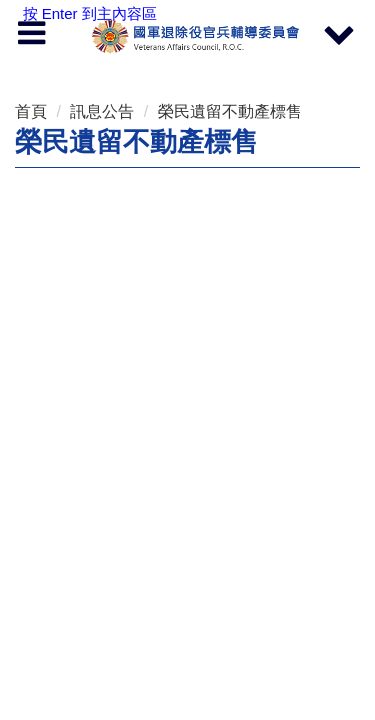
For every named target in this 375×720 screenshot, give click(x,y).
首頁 (31, 111)
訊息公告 (102, 111)
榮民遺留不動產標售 (230, 111)
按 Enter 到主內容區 (90, 13)
